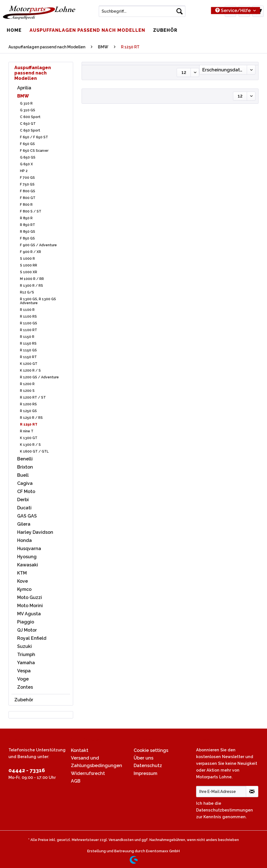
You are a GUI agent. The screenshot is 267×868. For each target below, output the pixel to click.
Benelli (25, 459)
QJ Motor (27, 630)
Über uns (143, 758)
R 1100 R (27, 310)
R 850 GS (28, 232)
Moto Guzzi (30, 597)
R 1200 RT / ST (33, 397)
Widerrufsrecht (88, 773)
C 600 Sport (30, 117)
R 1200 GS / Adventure (39, 377)
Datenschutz (148, 766)
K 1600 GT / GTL (34, 451)
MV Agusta (29, 614)
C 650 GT (28, 124)
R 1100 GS (29, 323)
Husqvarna (29, 549)
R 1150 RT (28, 357)
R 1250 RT (29, 424)
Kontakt (80, 750)
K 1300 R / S (30, 445)
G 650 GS (28, 157)
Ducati (24, 508)
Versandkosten (121, 840)
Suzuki (24, 646)
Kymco (24, 589)
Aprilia (24, 88)
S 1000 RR (29, 265)
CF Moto (26, 491)
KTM (22, 573)
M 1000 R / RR (32, 279)
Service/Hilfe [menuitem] (234, 11)
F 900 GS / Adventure (38, 245)
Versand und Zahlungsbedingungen (97, 762)
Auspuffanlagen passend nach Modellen (33, 73)
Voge (23, 679)
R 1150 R (27, 337)
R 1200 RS (28, 404)
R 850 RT (28, 225)
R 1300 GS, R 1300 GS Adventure (38, 301)
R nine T (27, 431)
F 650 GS (27, 144)
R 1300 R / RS (32, 286)
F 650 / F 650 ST (34, 137)
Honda (24, 540)
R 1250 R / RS (31, 418)
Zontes (25, 687)
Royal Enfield (32, 638)
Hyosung (27, 557)
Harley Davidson (35, 532)
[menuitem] (142, 13)
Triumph (26, 655)
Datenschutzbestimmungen (225, 810)
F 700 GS (27, 178)
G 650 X (26, 164)
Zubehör (24, 700)
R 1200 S (27, 391)
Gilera (24, 524)
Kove (23, 581)
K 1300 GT (29, 438)
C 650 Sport (30, 130)
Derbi (23, 500)
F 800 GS (28, 191)
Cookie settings (151, 750)
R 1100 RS (28, 317)
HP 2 (24, 171)
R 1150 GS (28, 350)
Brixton (25, 467)
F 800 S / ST (31, 211)
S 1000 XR (29, 272)
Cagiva (25, 483)
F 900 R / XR (31, 252)
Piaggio (26, 622)
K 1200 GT (29, 364)
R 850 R (26, 218)
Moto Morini (30, 606)
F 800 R (26, 205)
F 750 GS (27, 184)
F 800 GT (28, 198)
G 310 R (26, 103)
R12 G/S (27, 292)
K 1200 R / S (30, 370)
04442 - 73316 (27, 770)
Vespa (24, 671)
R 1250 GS (28, 411)
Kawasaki (28, 565)
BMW (23, 96)
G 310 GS (28, 110)
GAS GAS (27, 516)
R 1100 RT (29, 330)
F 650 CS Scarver (34, 151)
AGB (76, 781)
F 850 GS (27, 238)
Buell (23, 475)
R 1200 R (27, 384)
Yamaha (26, 663)
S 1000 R (27, 259)
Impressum (145, 773)
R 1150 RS (28, 343)
